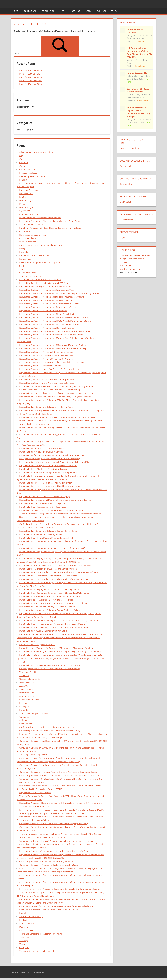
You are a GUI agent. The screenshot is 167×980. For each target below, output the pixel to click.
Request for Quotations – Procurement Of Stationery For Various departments (55, 331)
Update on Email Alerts (30, 679)
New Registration (27, 696)
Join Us (22, 197)
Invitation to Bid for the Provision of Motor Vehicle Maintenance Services (52, 455)
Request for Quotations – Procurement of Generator (43, 311)
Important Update (27, 693)
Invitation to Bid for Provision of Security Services (41, 452)
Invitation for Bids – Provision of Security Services (41, 534)
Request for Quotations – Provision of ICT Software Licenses (46, 352)
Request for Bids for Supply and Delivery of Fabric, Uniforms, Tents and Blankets (55, 500)
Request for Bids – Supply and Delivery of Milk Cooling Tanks (46, 407)
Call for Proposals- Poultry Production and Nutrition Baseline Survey (50, 731)
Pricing (114, 11)
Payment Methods (28, 242)
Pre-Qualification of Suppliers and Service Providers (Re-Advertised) (50, 459)
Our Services (25, 231)
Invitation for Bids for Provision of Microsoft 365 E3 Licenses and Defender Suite (55, 565)
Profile (22, 204)
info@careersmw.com (130, 269)
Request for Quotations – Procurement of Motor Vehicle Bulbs (47, 314)
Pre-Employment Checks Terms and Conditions (41, 245)
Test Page (24, 941)
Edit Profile (24, 920)
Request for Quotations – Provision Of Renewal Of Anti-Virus (46, 359)
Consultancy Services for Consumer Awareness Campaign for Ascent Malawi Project (57, 906)
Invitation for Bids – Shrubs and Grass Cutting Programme (45, 469)
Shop (22, 266)
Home (17, 11)
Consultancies (31, 11)
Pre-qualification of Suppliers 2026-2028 (37, 645)
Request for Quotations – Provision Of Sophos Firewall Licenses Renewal (52, 362)
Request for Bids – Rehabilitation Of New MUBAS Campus (45, 283)
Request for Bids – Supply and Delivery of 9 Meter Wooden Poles (48, 607)
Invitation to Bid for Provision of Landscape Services (42, 448)
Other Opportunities (29, 214)
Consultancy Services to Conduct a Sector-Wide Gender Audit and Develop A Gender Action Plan (62, 775)
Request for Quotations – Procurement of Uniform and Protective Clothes (52, 345)
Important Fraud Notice (30, 190)
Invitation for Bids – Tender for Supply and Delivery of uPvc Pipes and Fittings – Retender (59, 620)
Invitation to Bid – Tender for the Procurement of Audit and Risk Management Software (59, 572)
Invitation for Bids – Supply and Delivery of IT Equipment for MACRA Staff (52, 548)
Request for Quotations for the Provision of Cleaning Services (47, 379)
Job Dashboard (26, 194)
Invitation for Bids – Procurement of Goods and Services (44, 507)
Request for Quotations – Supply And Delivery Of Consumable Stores (50, 369)
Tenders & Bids (49, 11)
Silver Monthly (126, 220)
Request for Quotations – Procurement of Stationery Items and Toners (51, 335)
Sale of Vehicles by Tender (31, 224)
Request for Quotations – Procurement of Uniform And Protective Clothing (53, 348)
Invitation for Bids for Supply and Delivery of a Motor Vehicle (46, 600)
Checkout (24, 163)
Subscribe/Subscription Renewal (34, 713)
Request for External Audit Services (35, 793)
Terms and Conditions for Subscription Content (40, 934)
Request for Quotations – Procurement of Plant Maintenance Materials (51, 324)
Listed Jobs (24, 706)
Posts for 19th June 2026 (31, 84)
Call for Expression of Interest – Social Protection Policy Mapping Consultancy (54, 824)
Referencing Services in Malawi (33, 235)
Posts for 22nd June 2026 (31, 81)
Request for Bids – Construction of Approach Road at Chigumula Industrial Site (54, 462)
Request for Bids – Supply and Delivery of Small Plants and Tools (48, 466)
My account (25, 211)
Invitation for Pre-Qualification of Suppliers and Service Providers (48, 569)
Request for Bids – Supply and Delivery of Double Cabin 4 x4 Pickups (50, 610)
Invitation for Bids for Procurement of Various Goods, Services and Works (52, 624)
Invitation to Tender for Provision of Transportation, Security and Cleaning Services (56, 386)
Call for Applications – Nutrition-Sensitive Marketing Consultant (47, 727)
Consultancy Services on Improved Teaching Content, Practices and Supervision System (58, 772)
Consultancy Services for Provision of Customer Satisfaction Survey (49, 865)
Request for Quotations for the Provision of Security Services (47, 383)
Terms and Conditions (29, 672)
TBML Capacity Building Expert (33, 755)
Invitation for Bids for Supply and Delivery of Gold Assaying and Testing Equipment (56, 393)
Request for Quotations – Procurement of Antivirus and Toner (47, 290)
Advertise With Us (27, 689)
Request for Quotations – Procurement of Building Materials (46, 300)
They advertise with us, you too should (37, 951)
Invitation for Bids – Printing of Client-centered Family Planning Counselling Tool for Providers (61, 651)
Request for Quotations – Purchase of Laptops (40, 366)
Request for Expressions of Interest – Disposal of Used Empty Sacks (50, 221)
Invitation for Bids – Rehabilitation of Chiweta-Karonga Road (46, 538)
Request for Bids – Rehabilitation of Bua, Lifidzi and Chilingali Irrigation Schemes (55, 397)
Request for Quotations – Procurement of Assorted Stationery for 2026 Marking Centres (59, 293)
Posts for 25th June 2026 (31, 74)
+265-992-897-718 (128, 266)
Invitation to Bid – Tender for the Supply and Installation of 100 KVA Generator (54, 579)
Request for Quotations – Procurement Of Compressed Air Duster (49, 304)
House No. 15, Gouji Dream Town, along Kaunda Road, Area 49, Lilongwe (135, 259)
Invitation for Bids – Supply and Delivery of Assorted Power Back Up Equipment (55, 593)
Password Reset (27, 930)
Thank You (24, 676)
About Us (23, 686)
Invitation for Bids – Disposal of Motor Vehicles (40, 218)
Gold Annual (125, 166)
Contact (23, 166)
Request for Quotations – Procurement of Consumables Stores (48, 307)
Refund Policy (26, 259)
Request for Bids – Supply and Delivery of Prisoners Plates (45, 286)
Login (90, 11)
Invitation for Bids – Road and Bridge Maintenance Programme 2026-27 (51, 472)
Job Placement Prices (129, 148)
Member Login (26, 200)
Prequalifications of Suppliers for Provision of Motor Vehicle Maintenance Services (56, 648)
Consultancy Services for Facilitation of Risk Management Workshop (50, 861)
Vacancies (24, 944)
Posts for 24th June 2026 (31, 77)
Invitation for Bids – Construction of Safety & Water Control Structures (51, 665)
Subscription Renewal (29, 700)
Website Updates (27, 682)
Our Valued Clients (28, 238)
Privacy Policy (25, 252)
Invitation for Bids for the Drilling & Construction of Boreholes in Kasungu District (55, 627)
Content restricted (28, 169)
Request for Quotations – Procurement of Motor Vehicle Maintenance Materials (55, 318)
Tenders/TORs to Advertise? (32, 276)
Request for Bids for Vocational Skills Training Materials (44, 503)
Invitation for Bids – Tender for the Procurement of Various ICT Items (50, 596)
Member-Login (26, 207)
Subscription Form (28, 273)
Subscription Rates (28, 923)
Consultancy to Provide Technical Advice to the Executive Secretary (49, 910)
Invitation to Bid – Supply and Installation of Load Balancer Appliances (50, 486)
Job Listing (24, 703)
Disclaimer (24, 927)
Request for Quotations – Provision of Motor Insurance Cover (47, 355)
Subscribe (102, 11)
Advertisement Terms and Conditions (36, 152)
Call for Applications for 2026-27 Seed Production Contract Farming (50, 390)
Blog (21, 156)
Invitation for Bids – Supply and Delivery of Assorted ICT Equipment (49, 589)
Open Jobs (24, 948)
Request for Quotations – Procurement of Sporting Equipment (47, 328)
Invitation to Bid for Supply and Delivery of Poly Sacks (43, 631)
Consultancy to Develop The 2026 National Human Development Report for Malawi (57, 841)
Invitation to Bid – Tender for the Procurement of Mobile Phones (48, 576)
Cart (21, 159)
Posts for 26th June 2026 (31, 70)
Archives (23, 720)
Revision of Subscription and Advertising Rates (40, 262)
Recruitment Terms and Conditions (35, 255)
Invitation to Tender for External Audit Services (40, 280)
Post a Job (76, 11)
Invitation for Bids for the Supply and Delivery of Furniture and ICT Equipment (54, 603)
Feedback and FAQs (28, 173)
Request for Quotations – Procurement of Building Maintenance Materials (52, 297)
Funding (23, 180)
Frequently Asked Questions (32, 176)
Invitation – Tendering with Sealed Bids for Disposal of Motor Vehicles (50, 228)
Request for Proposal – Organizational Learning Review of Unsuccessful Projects (55, 851)
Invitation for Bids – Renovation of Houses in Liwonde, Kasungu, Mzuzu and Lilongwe (57, 417)
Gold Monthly (126, 184)
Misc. (63, 11)
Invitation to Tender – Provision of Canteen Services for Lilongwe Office (51, 510)
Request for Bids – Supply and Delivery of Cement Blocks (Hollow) (49, 531)
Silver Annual (126, 202)
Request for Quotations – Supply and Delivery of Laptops (45, 497)
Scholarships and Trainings (31, 917)
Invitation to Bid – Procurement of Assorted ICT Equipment (46, 483)
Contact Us (24, 717)
